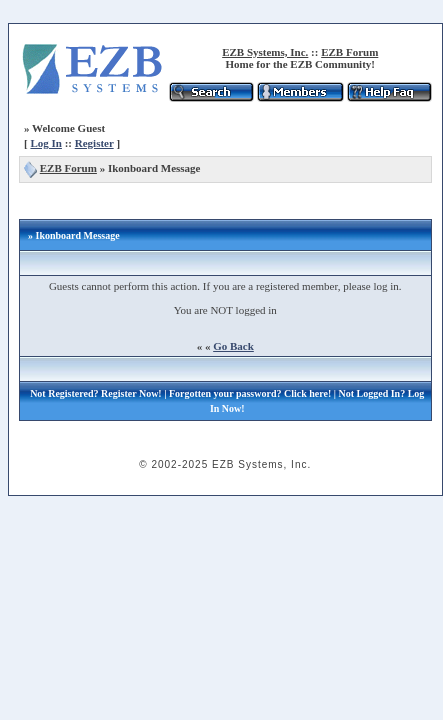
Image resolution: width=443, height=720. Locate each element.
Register (94, 143)
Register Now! (131, 393)
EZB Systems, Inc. (265, 52)
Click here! (307, 393)
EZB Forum (349, 52)
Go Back (233, 346)
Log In (46, 143)
